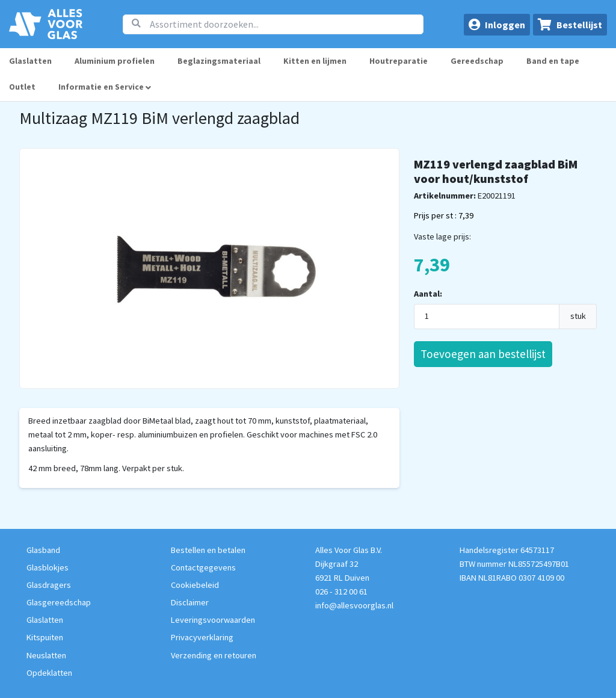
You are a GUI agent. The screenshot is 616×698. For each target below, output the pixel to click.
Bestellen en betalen (208, 550)
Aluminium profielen (115, 61)
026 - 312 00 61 (341, 591)
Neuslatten (46, 655)
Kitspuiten (45, 637)
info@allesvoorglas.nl (354, 605)
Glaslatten (30, 61)
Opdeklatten (49, 673)
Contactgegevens (203, 567)
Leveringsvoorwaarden (213, 620)
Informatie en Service (105, 87)
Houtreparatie (399, 61)
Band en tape (553, 61)
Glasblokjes (48, 567)
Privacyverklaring (202, 637)
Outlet (22, 87)
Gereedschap (477, 61)
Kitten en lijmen (315, 61)
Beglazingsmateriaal (219, 61)
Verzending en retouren (214, 655)
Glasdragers (49, 585)
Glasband (43, 550)
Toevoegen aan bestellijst (483, 354)
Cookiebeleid (195, 585)
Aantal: (428, 294)
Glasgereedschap (59, 602)
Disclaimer (190, 602)
